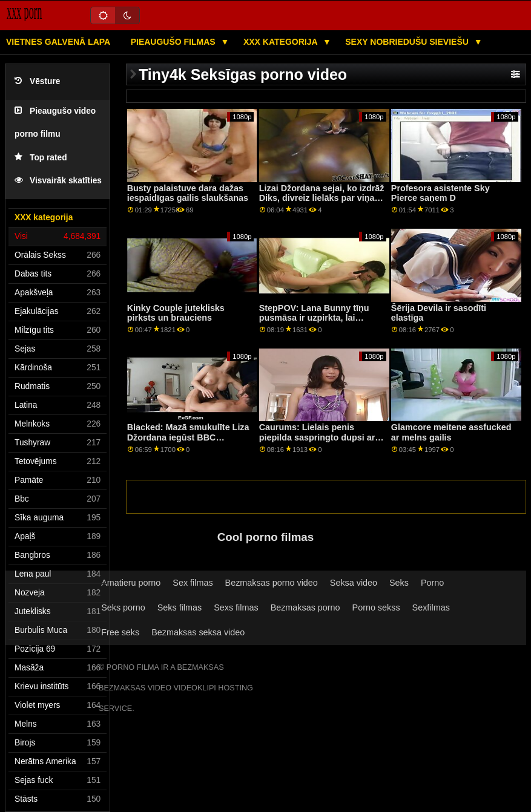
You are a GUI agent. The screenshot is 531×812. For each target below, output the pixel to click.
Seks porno (123, 607)
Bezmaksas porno (305, 607)
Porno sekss (376, 607)
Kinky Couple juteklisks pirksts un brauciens (176, 313)
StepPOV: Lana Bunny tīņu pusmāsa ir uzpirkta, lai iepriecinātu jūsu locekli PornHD (314, 323)
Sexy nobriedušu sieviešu (408, 42)
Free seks (120, 632)
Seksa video (354, 583)
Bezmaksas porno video (272, 583)
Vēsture (37, 81)
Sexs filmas (236, 607)
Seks (399, 583)
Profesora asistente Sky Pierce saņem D (440, 193)
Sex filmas (193, 583)
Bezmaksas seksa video (198, 632)
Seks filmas (180, 607)
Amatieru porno (131, 583)
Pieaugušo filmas (174, 42)
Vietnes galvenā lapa (58, 42)
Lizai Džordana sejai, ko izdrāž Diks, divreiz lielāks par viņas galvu (322, 198)
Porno (432, 583)
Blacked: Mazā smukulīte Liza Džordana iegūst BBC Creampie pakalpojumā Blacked (188, 442)
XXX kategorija (282, 42)
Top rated (41, 158)
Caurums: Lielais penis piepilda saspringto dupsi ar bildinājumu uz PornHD (317, 437)
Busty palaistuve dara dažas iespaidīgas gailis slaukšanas (188, 193)
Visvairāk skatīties (58, 181)
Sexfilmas (431, 607)
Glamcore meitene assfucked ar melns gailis (451, 432)
